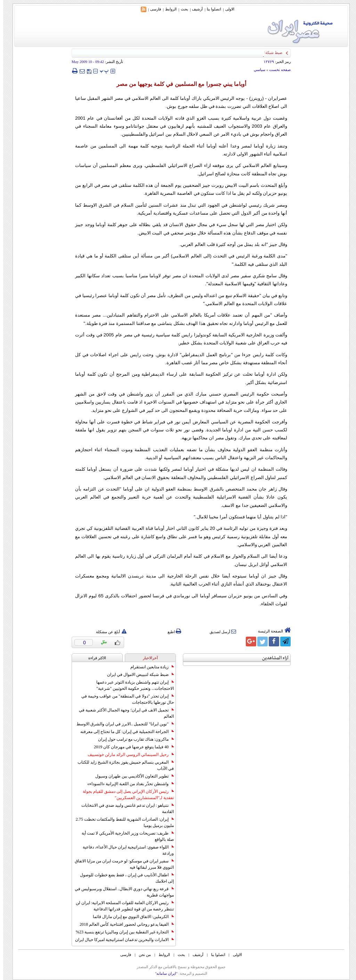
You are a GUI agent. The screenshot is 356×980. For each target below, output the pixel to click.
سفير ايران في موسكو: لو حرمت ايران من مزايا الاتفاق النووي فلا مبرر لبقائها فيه (121, 864)
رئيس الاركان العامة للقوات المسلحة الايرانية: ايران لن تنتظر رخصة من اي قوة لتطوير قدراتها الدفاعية (122, 906)
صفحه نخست (277, 70)
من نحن (142, 955)
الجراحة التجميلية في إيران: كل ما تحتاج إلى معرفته (124, 732)
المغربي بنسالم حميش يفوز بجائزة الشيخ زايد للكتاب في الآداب (123, 765)
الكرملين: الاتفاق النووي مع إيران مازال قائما (130, 917)
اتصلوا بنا (211, 9)
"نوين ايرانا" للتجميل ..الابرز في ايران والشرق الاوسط (122, 724)
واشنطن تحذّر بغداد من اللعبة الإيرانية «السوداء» (127, 784)
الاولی (227, 9)
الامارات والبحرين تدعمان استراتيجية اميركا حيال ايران (121, 940)
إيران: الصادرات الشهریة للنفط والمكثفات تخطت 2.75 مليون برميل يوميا (122, 822)
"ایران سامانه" (163, 973)
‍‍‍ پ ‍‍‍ (101, 71)
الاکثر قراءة (94, 658)
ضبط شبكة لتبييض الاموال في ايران (137, 675)
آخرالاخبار (147, 658)
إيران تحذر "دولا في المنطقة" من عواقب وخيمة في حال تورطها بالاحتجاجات (124, 699)
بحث (181, 9)
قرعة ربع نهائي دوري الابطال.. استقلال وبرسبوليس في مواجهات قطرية (121, 892)
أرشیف (194, 9)
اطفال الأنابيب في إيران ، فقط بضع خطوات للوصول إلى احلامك (124, 878)
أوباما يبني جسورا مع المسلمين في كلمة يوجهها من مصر (178, 84)
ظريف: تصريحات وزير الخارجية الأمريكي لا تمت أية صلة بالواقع (125, 836)
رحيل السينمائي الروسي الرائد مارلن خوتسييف (128, 755)
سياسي (256, 70)
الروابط (168, 9)
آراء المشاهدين (272, 658)
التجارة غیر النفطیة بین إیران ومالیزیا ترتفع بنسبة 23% (122, 932)
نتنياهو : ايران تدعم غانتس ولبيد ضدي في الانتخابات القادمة (124, 808)
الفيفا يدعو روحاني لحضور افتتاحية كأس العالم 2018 (124, 924)
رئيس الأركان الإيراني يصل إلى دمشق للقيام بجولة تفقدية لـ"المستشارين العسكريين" (125, 795)
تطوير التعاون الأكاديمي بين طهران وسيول (131, 776)
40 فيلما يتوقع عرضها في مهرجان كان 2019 (131, 747)
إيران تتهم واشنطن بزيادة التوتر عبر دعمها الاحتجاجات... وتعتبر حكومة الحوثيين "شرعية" (132, 685)
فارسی (152, 9)
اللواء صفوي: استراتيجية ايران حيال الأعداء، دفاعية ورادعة (125, 850)
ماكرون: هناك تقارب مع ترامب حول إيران (133, 739)
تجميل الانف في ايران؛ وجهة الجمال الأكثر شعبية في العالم (123, 713)
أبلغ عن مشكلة (108, 632)
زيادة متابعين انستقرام (149, 667)
